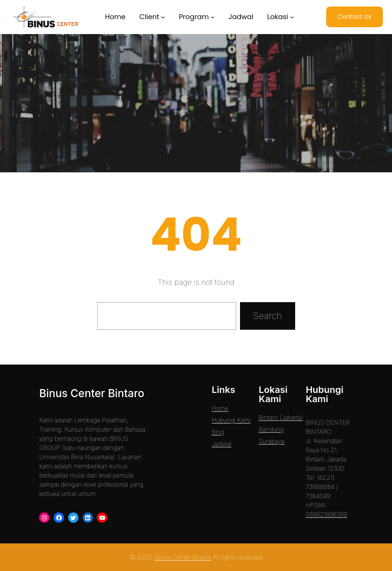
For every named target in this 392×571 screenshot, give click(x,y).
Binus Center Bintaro (92, 393)
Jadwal (221, 444)
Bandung (271, 429)
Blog (218, 432)
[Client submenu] (163, 17)
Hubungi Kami (231, 420)
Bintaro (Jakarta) (281, 417)
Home (220, 408)
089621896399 (327, 514)
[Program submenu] (213, 17)
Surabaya (272, 441)
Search (268, 316)
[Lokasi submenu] (292, 17)
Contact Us (354, 17)
